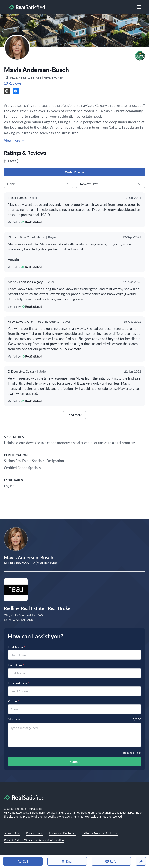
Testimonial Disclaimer (62, 833)
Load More (75, 415)
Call (23, 861)
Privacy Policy (34, 833)
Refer (111, 861)
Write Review (74, 172)
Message (14, 719)
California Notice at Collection (100, 833)
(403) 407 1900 (46, 563)
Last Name (16, 665)
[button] (140, 56)
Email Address (19, 683)
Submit (75, 762)
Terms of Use (12, 833)
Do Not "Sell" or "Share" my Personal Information (34, 840)
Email (67, 861)
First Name (17, 647)
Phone (13, 701)
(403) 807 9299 (19, 563)
